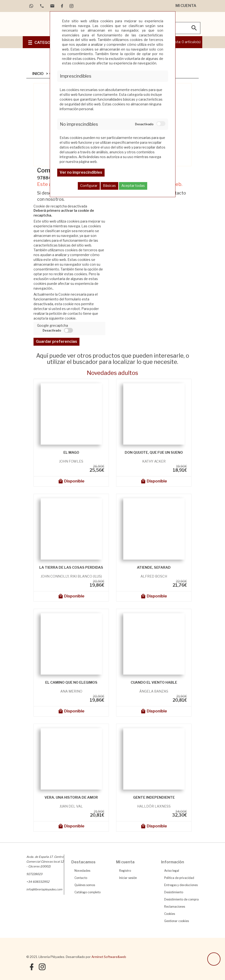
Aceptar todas (133, 186)
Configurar (89, 186)
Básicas (109, 186)
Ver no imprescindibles (81, 172)
